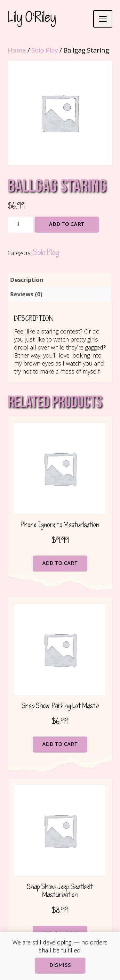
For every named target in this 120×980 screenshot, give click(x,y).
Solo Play (45, 50)
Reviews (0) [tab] (26, 294)
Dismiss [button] (60, 966)
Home (17, 50)
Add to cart (67, 225)
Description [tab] (27, 280)
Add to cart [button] (60, 564)
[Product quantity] (20, 225)
